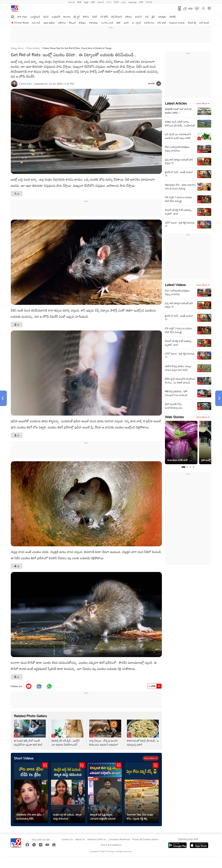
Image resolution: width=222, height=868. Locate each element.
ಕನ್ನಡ (86, 2)
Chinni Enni (26, 84)
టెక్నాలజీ (72, 23)
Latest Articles (176, 103)
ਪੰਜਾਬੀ (116, 2)
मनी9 (141, 2)
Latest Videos (175, 285)
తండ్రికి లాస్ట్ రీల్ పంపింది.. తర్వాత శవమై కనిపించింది (67, 817)
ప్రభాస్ (126, 23)
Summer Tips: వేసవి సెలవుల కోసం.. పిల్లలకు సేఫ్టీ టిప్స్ (140, 817)
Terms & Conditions (111, 845)
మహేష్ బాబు (149, 23)
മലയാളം (133, 2)
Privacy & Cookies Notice (145, 839)
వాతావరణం (94, 23)
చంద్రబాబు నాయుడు (177, 23)
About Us (80, 839)
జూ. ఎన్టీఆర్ (136, 23)
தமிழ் (124, 2)
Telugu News (17, 48)
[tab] (183, 467)
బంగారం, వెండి (107, 23)
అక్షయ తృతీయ (49, 23)
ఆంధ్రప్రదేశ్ (56, 17)
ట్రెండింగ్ (139, 17)
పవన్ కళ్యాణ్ (204, 23)
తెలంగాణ (67, 17)
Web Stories (174, 417)
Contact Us (67, 839)
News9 (72, 2)
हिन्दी (80, 2)
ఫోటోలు (86, 17)
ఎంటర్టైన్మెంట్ (35, 17)
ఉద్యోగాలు (62, 23)
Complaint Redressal (119, 839)
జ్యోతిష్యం (82, 23)
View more (151, 758)
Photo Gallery (33, 48)
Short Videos (24, 758)
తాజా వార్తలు (22, 17)
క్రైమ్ (153, 17)
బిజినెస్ (95, 17)
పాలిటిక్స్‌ (173, 17)
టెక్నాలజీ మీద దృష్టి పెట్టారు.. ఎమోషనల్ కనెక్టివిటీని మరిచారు (103, 817)
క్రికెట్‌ (119, 23)
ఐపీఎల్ (46, 17)
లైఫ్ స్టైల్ (77, 17)
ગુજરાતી (101, 2)
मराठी (93, 2)
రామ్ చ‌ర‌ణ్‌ (162, 23)
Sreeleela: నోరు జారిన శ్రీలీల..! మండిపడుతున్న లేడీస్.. (30, 817)
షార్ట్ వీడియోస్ (117, 17)
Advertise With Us (97, 839)
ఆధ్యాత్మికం (162, 17)
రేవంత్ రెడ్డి (192, 23)
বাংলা (109, 2)
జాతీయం (129, 17)
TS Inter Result (21, 23)
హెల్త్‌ (147, 17)
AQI (190, 8)
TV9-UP (149, 2)
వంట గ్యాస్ (36, 23)
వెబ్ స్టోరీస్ (104, 17)
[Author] (14, 84)
